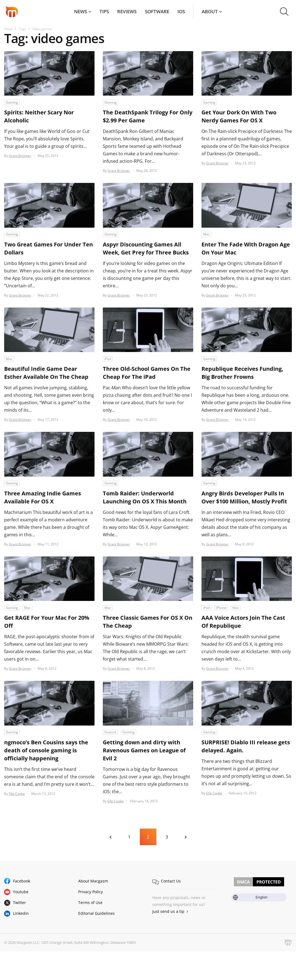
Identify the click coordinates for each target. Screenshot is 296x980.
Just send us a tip (168, 911)
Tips (104, 11)
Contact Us (171, 881)
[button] (284, 12)
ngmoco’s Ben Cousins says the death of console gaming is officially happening (46, 750)
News (81, 11)
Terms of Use (90, 903)
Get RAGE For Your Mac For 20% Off (47, 622)
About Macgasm (93, 881)
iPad (108, 359)
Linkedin (21, 913)
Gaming (12, 102)
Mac (206, 234)
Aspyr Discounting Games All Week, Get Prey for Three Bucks (146, 248)
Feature (110, 732)
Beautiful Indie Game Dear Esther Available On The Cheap (46, 373)
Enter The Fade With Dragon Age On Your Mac (246, 248)
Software (157, 11)
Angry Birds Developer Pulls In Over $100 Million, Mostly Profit (244, 497)
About (210, 11)
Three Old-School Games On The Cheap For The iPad (147, 373)
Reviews (127, 11)
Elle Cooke (17, 794)
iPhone (221, 608)
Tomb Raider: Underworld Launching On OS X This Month (145, 497)
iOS (181, 11)
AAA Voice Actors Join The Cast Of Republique (243, 622)
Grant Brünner (20, 156)
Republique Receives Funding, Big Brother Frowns (242, 373)
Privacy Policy (91, 892)
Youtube (21, 892)
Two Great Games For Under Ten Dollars (49, 248)
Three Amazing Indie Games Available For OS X (43, 497)
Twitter (19, 903)
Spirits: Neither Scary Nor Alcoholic (39, 116)
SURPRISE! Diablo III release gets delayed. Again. (246, 746)
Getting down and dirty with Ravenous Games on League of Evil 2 (144, 750)
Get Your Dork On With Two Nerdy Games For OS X (239, 116)
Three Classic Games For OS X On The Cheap (148, 622)
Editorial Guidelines (96, 913)
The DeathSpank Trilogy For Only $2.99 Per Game (148, 116)
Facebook (22, 881)
